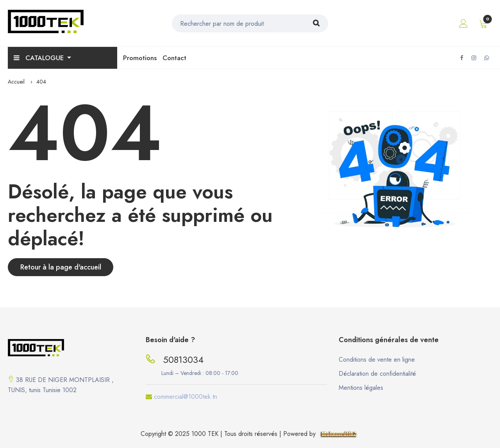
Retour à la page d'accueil (61, 267)
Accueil (16, 82)
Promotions (140, 58)
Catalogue (40, 58)
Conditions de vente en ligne (377, 360)
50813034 (183, 360)
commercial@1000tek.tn (186, 397)
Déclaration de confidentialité (377, 374)
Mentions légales (361, 388)
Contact (174, 58)
